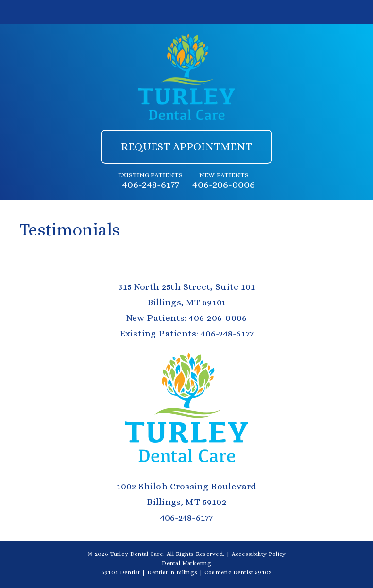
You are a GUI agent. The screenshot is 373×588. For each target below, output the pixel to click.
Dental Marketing (186, 563)
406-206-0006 (224, 185)
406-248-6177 (151, 185)
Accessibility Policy (259, 554)
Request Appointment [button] (186, 146)
